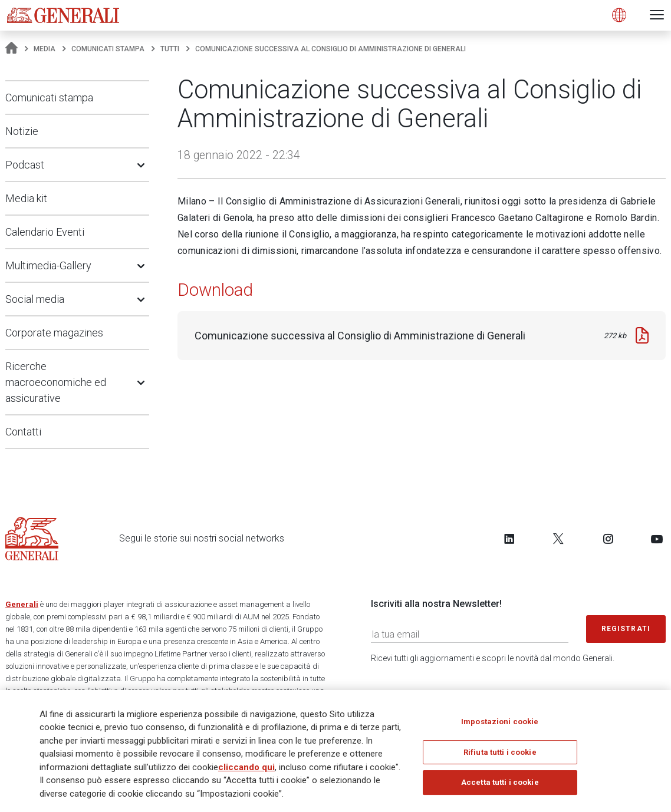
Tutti (170, 49)
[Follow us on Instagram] (608, 539)
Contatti (23, 432)
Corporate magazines (54, 333)
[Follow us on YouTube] (657, 539)
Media (45, 49)
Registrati (626, 629)
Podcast (25, 165)
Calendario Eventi (45, 232)
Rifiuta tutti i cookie (500, 756)
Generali (22, 604)
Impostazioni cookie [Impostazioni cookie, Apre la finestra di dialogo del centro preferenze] (500, 726)
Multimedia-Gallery (48, 265)
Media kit (26, 198)
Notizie (22, 131)
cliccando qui (246, 771)
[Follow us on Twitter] (558, 539)
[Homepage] (11, 49)
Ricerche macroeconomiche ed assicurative (56, 382)
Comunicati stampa (108, 49)
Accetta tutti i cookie (500, 787)
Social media (35, 299)
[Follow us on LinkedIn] (509, 539)
